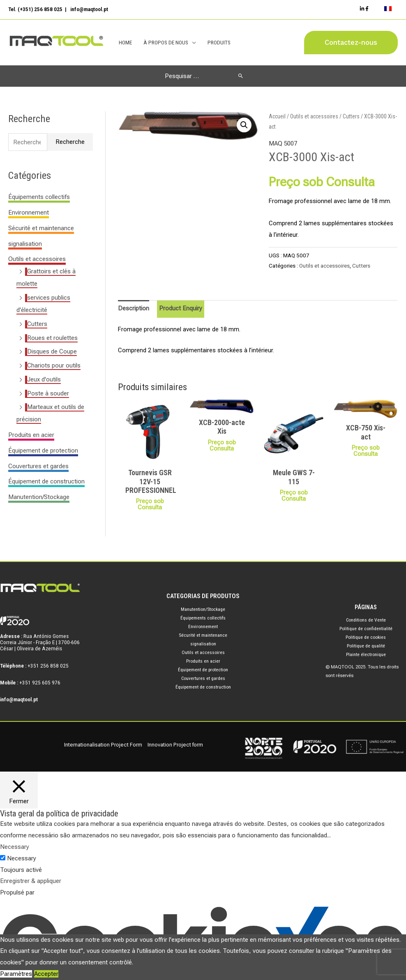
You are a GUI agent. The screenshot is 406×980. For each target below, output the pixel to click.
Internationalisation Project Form (103, 745)
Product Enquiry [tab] (181, 309)
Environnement (29, 213)
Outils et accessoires (37, 259)
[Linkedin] (362, 9)
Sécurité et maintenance (41, 229)
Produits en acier (31, 435)
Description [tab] (134, 309)
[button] (351, 43)
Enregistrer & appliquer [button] (31, 881)
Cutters (37, 324)
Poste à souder (48, 393)
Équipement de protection (43, 451)
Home (125, 43)
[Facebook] (367, 9)
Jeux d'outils (44, 380)
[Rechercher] (241, 76)
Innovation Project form (175, 745)
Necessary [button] (15, 847)
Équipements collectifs (39, 197)
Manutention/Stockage (39, 497)
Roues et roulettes (52, 338)
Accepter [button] (46, 974)
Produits (218, 43)
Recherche (70, 142)
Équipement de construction (46, 482)
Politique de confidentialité (366, 629)
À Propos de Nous (165, 43)
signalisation (25, 244)
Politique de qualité (366, 646)
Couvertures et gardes (38, 466)
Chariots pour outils (54, 366)
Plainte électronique (366, 655)
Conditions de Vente (366, 620)
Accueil (277, 116)
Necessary (22, 858)
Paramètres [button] (16, 974)
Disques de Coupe (52, 352)
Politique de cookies (366, 638)
